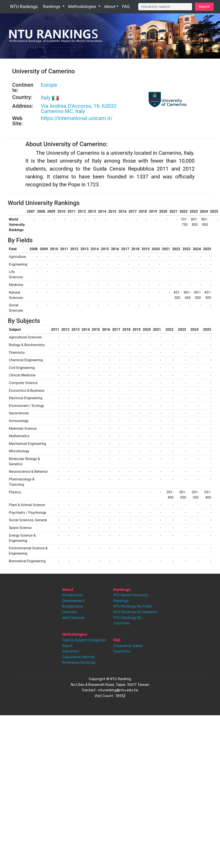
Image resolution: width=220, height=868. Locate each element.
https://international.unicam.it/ (77, 118)
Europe (49, 85)
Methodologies (83, 6)
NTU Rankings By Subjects (135, 612)
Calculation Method (78, 657)
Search (204, 7)
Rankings (52, 6)
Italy (50, 98)
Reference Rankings (79, 662)
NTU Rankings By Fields (133, 606)
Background (72, 606)
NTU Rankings (24, 7)
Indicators (71, 651)
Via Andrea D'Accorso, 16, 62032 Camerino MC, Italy (79, 109)
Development (73, 601)
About (110, 6)
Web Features (73, 618)
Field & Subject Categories (84, 640)
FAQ (126, 6)
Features (70, 612)
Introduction (73, 595)
